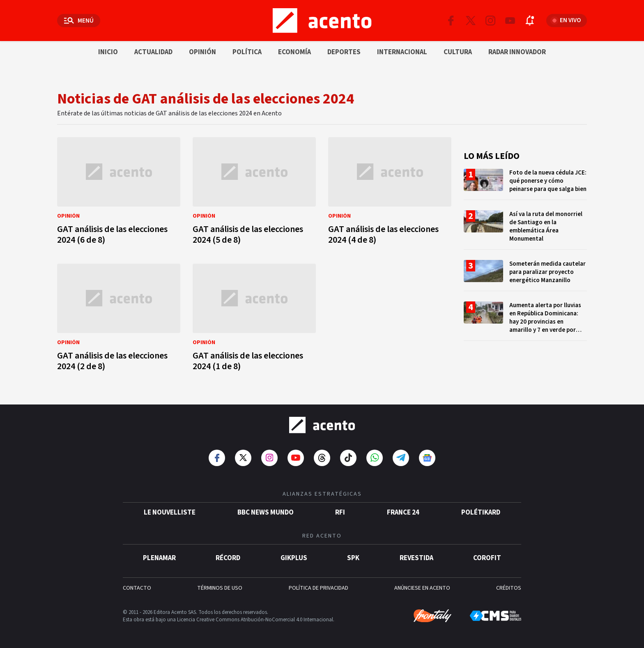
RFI (340, 512)
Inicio (108, 52)
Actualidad (153, 52)
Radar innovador (517, 52)
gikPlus (294, 558)
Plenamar (159, 558)
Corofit (487, 558)
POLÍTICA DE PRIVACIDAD (319, 588)
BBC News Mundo (266, 512)
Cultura (458, 52)
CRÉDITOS (509, 588)
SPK (353, 558)
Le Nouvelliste (170, 512)
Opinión (202, 52)
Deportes (344, 52)
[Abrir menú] (79, 21)
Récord (228, 558)
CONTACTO (137, 588)
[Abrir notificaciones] (530, 21)
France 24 (403, 512)
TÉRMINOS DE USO (220, 588)
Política (247, 52)
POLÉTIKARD (481, 512)
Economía (294, 52)
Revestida (416, 558)
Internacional (402, 52)
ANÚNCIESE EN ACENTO (422, 588)
